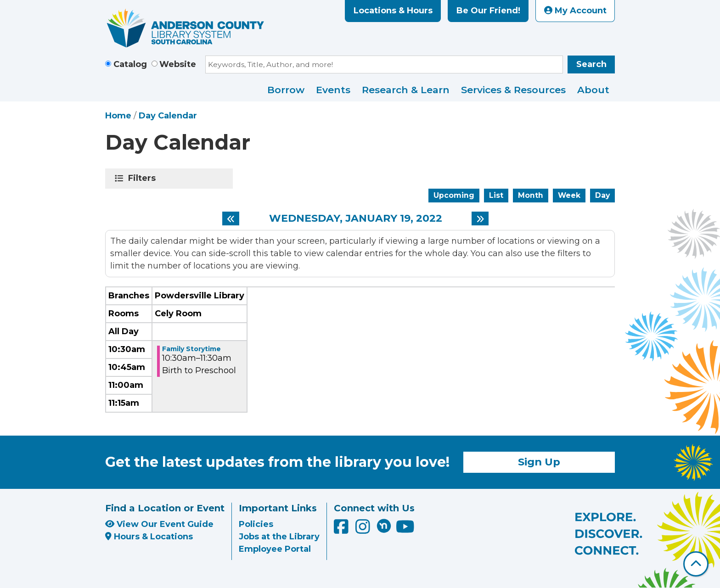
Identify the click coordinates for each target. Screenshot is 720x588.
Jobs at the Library (279, 537)
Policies (256, 524)
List (496, 195)
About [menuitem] (593, 90)
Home (118, 116)
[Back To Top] (696, 564)
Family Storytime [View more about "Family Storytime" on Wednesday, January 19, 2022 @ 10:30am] (191, 349)
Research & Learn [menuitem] (406, 90)
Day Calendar (168, 116)
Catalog (130, 64)
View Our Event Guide (159, 524)
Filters (143, 178)
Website (178, 64)
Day (602, 195)
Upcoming (454, 195)
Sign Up (539, 462)
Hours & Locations (149, 537)
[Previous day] (231, 218)
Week (569, 195)
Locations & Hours (393, 11)
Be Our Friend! (488, 11)
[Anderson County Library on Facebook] (342, 530)
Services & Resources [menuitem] (513, 90)
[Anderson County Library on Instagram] (364, 530)
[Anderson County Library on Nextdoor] (384, 526)
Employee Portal (275, 549)
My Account (575, 11)
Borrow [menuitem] (286, 90)
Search (591, 64)
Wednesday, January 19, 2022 (356, 218)
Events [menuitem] (333, 90)
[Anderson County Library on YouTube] (405, 530)
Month (531, 195)
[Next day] (480, 218)
